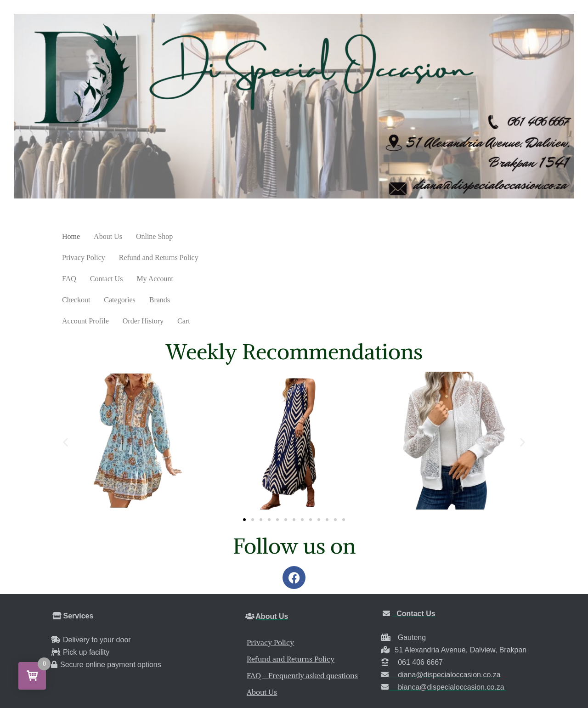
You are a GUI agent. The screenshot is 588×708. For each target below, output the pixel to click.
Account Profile (165, 258)
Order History (223, 258)
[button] (65, 379)
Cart (264, 258)
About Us (108, 236)
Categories (78, 258)
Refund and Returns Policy (283, 236)
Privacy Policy (208, 236)
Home (71, 236)
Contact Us (381, 236)
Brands (117, 258)
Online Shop (154, 236)
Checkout (476, 236)
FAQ (344, 236)
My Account (430, 236)
